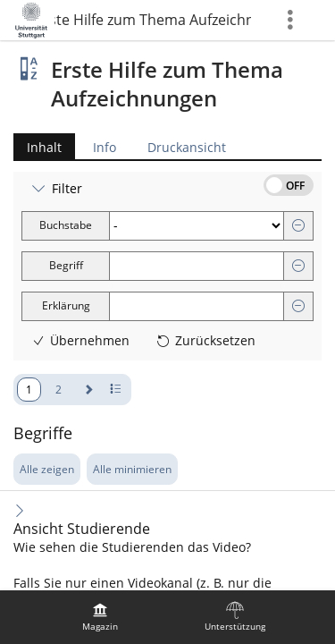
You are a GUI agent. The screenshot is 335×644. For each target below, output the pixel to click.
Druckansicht (187, 147)
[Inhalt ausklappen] (20, 510)
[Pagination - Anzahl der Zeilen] (116, 390)
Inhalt (38, 147)
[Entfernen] (298, 226)
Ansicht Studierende (82, 529)
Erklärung (66, 305)
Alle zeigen (47, 469)
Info (105, 147)
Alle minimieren (132, 469)
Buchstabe (66, 225)
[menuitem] (100, 617)
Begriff (66, 265)
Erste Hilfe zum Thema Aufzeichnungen (153, 20)
